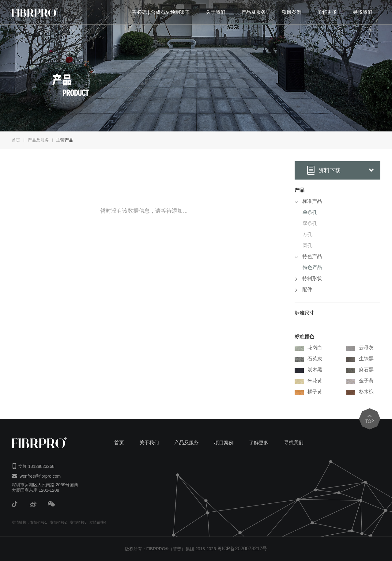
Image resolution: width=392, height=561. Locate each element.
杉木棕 (360, 392)
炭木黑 (308, 370)
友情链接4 (98, 522)
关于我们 (216, 12)
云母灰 (360, 348)
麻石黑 (360, 370)
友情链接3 (78, 522)
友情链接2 (58, 522)
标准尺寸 (304, 313)
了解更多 (327, 12)
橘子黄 (308, 392)
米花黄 (308, 381)
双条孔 (310, 223)
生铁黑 (360, 359)
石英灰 (308, 359)
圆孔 (307, 245)
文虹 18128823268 (36, 466)
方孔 (307, 234)
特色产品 (312, 267)
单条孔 (310, 212)
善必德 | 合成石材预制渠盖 (161, 12)
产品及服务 (254, 12)
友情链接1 (38, 522)
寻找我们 (363, 12)
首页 (16, 140)
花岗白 (308, 348)
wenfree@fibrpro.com (40, 476)
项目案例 (292, 12)
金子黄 (360, 381)
